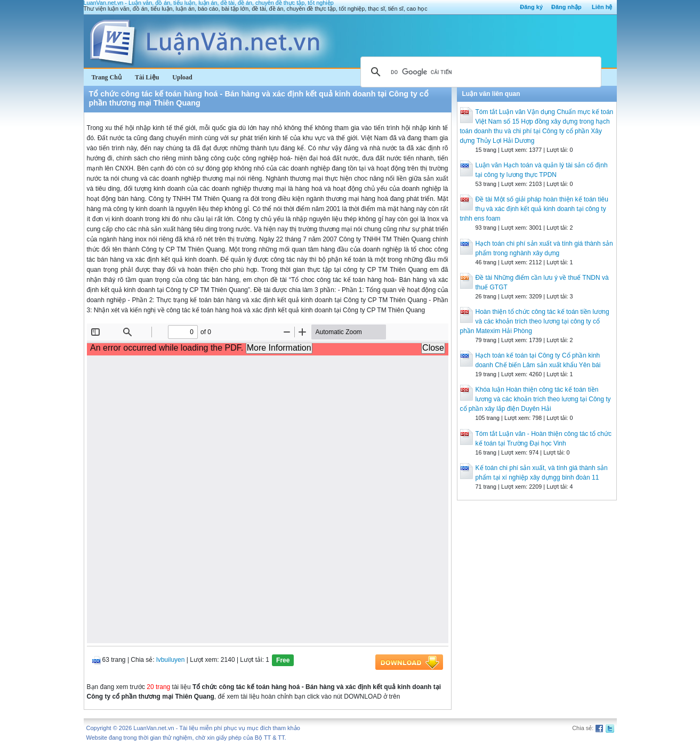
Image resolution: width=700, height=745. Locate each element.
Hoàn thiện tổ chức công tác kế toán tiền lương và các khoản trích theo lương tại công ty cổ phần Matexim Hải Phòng (535, 321)
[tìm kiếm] (479, 72)
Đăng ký (531, 7)
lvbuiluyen (170, 660)
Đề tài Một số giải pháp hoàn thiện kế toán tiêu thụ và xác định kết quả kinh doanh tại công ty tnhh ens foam (534, 209)
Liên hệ (602, 7)
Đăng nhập (566, 7)
